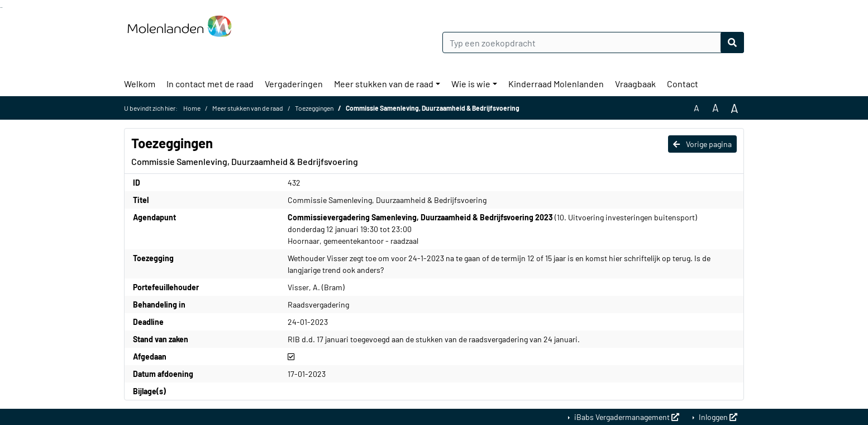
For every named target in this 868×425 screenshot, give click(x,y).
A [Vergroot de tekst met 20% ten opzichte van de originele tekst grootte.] (716, 108)
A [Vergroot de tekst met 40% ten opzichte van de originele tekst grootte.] (735, 108)
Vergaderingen (294, 84)
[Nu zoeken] (732, 42)
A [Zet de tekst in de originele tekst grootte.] (697, 108)
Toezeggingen (314, 108)
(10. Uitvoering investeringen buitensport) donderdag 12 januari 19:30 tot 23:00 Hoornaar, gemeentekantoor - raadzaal (492, 229)
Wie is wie (471, 84)
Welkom (140, 84)
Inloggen (717, 417)
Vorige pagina (702, 144)
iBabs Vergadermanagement (626, 417)
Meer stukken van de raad (384, 84)
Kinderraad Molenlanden (556, 84)
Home (192, 108)
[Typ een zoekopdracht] (593, 42)
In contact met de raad (210, 84)
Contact (683, 84)
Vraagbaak (635, 84)
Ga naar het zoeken (1, 8)
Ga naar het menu (2, 8)
